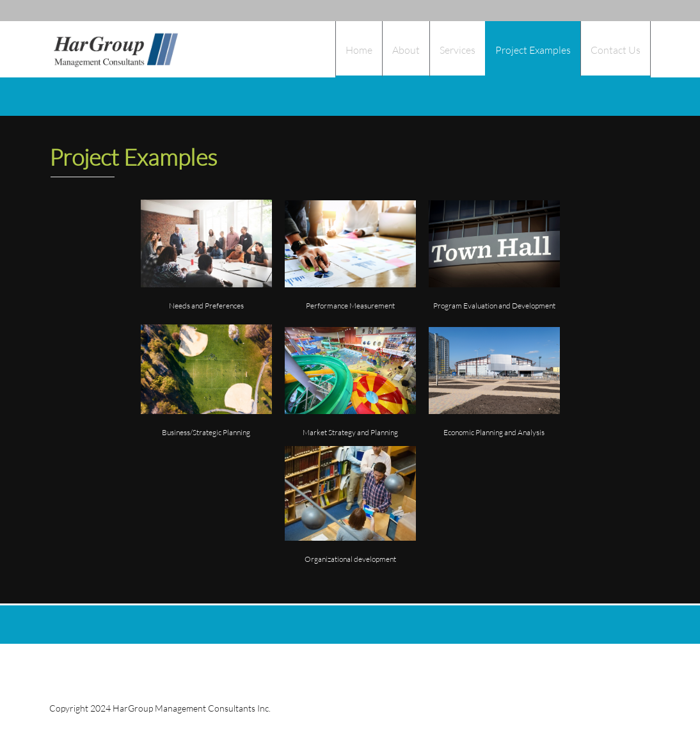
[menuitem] (359, 49)
